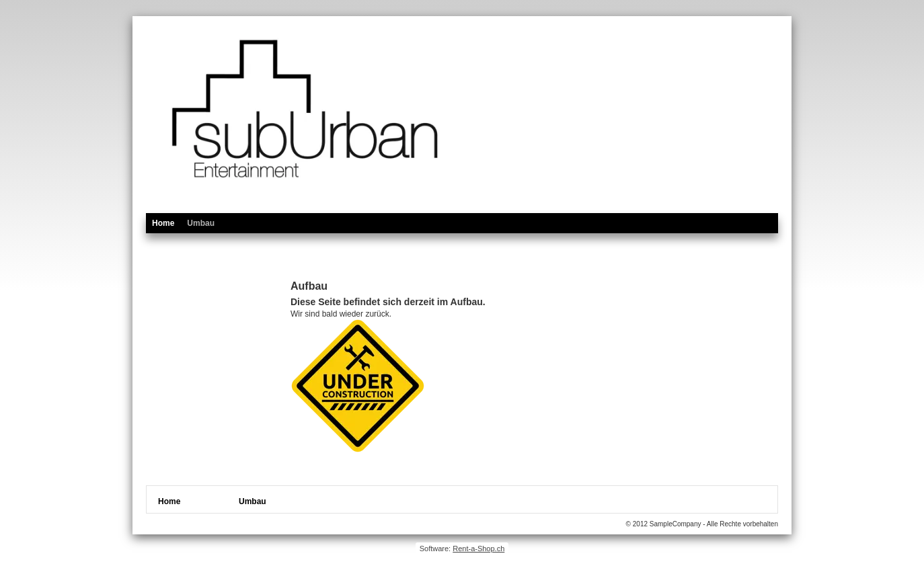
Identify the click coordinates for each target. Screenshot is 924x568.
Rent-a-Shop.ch (478, 549)
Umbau (201, 223)
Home (163, 223)
